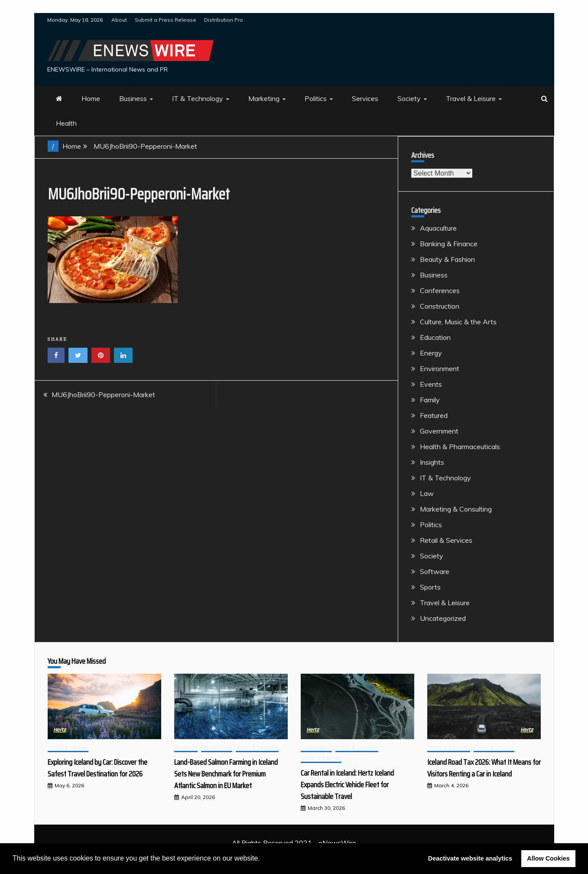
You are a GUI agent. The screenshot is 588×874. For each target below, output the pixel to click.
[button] (263, 859)
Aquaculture (438, 228)
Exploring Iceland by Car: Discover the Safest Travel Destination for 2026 (97, 768)
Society (409, 98)
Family (430, 400)
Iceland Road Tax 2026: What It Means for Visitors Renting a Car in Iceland (484, 768)
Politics (316, 98)
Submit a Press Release (166, 20)
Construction (440, 306)
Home (91, 98)
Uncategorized (443, 618)
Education (435, 337)
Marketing (264, 98)
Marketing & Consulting (456, 509)
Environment (440, 369)
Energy (431, 353)
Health (66, 123)
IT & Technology (198, 98)
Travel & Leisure (471, 98)
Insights (432, 462)
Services (365, 98)
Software (435, 571)
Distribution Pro (224, 20)
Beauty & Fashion (447, 259)
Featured (434, 415)
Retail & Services (446, 540)
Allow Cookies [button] (548, 858)
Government (439, 431)
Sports (430, 587)
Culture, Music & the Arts (458, 322)
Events (431, 384)
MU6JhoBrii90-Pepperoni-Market (103, 395)
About (119, 20)
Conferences (440, 290)
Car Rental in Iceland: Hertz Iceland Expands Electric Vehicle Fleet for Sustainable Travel (347, 785)
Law (427, 493)
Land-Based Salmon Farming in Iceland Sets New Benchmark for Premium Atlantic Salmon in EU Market (226, 774)
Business (133, 98)
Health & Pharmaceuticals (460, 447)
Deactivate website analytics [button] (470, 858)
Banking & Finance (449, 244)
